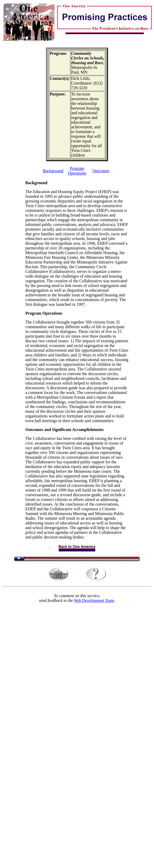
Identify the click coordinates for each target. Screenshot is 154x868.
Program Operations (77, 171)
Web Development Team (94, 600)
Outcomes (101, 171)
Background (53, 171)
